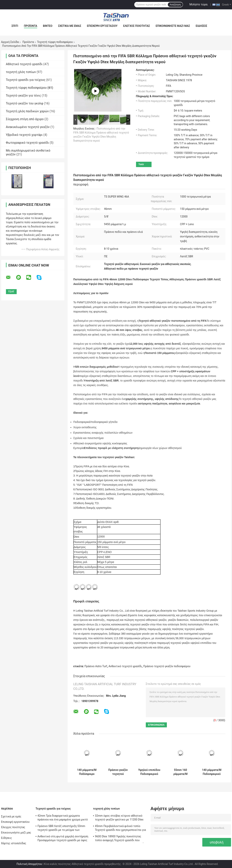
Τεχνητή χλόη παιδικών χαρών (27, 111)
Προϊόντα (31, 26)
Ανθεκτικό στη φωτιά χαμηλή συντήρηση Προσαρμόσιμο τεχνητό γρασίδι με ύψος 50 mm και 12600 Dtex (63, 839)
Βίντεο (48, 26)
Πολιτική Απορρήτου (29, 864)
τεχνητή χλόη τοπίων (21, 72)
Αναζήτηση (175, 5)
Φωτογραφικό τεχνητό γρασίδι (27, 143)
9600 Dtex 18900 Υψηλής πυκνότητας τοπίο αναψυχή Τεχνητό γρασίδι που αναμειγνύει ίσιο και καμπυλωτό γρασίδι (120, 839)
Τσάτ (141, 164)
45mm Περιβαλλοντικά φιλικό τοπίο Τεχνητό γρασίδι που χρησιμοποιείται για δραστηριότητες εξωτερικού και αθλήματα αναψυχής (121, 829)
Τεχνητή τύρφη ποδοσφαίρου (55, 42)
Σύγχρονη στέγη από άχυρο (25, 119)
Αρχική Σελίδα (10, 42)
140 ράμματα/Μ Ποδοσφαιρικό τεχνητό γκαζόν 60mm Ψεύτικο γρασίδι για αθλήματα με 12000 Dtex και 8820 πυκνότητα (212, 772)
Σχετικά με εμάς (70, 26)
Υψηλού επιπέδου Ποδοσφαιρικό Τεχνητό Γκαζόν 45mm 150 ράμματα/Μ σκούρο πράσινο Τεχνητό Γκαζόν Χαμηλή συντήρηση (149, 772)
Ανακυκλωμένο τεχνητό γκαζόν (28, 127)
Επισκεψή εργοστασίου (102, 26)
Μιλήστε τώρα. (199, 4)
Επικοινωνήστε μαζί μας (173, 26)
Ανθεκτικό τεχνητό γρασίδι (125, 666)
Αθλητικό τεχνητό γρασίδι (24, 64)
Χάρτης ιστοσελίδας (14, 843)
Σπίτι (15, 26)
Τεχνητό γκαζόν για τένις (23, 96)
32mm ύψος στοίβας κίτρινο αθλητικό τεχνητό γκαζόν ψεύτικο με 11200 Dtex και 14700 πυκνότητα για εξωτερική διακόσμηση (119, 818)
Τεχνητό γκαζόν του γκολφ (25, 103)
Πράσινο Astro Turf (96, 666)
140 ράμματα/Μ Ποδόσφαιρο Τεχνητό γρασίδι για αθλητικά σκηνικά (87, 772)
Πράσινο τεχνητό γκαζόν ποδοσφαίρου (167, 666)
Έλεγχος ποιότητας (136, 26)
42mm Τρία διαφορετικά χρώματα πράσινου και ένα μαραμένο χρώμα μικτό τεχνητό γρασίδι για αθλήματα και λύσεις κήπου (63, 818)
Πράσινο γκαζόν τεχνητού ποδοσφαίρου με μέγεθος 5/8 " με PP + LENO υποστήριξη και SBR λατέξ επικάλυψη (118, 772)
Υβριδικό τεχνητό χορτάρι (24, 135)
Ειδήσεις (201, 26)
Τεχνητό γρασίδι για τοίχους (26, 80)
